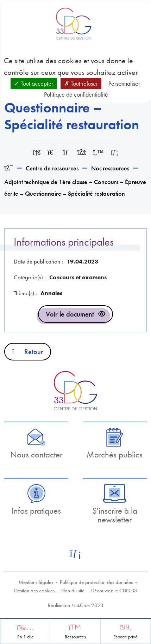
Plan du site (73, 591)
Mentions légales (36, 582)
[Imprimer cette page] (52, 152)
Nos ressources (110, 168)
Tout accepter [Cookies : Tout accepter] (34, 83)
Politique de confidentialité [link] (76, 94)
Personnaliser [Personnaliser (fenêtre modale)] (124, 83)
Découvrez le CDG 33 (114, 591)
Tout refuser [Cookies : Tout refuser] (81, 83)
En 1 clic (25, 637)
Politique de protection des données (96, 582)
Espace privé (125, 637)
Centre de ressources (52, 168)
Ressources (75, 637)
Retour (28, 352)
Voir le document (70, 314)
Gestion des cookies (34, 591)
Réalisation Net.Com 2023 (76, 605)
